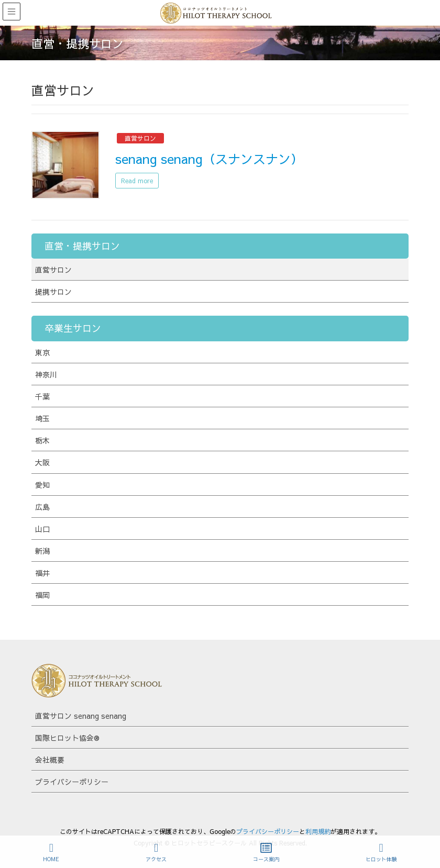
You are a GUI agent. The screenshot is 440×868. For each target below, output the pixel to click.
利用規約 (318, 831)
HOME (51, 853)
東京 (42, 352)
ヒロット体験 (381, 853)
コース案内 (266, 853)
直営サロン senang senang (81, 716)
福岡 (42, 595)
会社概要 (50, 760)
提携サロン (53, 292)
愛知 (42, 485)
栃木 (42, 440)
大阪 (42, 462)
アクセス (156, 853)
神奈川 (46, 374)
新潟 (42, 551)
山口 (42, 529)
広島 (42, 507)
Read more (137, 181)
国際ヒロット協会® (67, 738)
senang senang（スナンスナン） (209, 159)
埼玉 (42, 418)
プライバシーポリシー (72, 782)
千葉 (42, 396)
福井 (42, 573)
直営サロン (140, 138)
